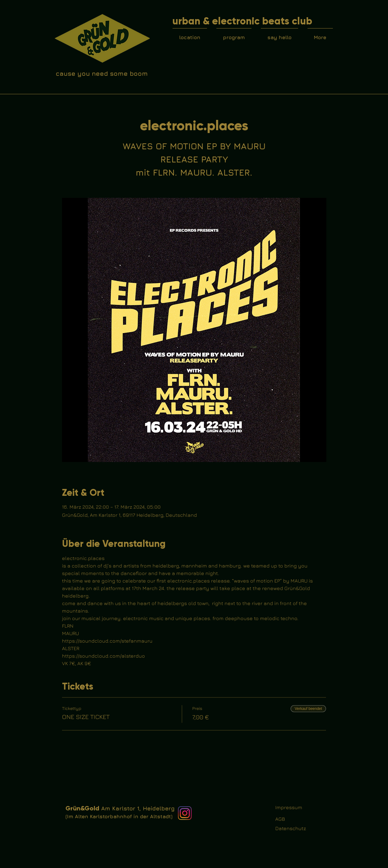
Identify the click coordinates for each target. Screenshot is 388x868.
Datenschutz (291, 828)
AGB (280, 819)
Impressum (289, 807)
